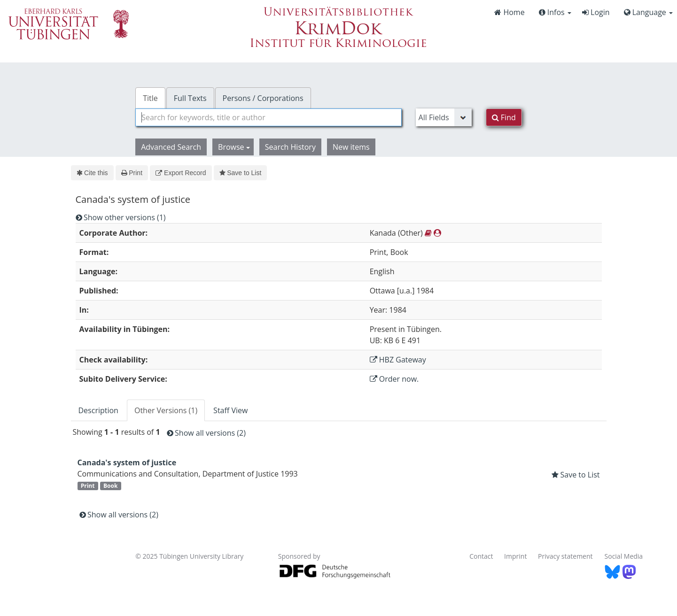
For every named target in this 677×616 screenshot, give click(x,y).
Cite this (92, 173)
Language (648, 12)
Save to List (241, 173)
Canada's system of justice (127, 462)
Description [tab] (98, 410)
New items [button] (351, 147)
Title (150, 98)
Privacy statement (565, 556)
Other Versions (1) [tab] (166, 410)
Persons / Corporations (263, 98)
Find (504, 117)
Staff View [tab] (230, 410)
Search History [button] (290, 147)
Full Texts (190, 98)
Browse (234, 147)
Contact (481, 556)
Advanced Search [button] (171, 147)
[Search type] (444, 117)
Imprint (515, 556)
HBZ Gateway (398, 360)
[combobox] (268, 117)
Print (132, 173)
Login (596, 12)
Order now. (394, 379)
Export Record (181, 173)
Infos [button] (555, 12)
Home (509, 12)
